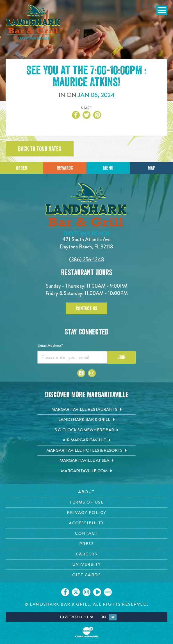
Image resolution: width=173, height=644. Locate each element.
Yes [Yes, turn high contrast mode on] (104, 617)
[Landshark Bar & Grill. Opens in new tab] (86, 420)
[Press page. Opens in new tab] (86, 544)
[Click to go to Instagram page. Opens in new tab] (92, 373)
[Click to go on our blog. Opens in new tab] (108, 592)
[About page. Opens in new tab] (86, 492)
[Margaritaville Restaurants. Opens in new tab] (86, 410)
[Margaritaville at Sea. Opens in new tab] (86, 461)
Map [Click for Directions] (152, 168)
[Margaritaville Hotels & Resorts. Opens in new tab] (86, 451)
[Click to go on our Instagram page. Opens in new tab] (86, 592)
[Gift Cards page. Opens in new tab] (86, 575)
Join (121, 357)
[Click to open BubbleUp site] (86, 632)
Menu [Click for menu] (108, 168)
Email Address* (50, 345)
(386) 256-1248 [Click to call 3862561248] (87, 259)
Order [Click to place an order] (22, 168)
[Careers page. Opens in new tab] (86, 554)
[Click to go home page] (34, 22)
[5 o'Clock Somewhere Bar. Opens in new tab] (86, 430)
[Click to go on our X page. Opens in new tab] (76, 592)
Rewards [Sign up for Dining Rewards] (65, 168)
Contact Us (86, 308)
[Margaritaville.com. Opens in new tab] (86, 471)
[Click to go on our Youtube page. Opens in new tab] (97, 592)
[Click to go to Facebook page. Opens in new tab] (81, 373)
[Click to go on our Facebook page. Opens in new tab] (65, 592)
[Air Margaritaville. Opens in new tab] (86, 440)
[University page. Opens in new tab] (86, 565)
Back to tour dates (40, 149)
